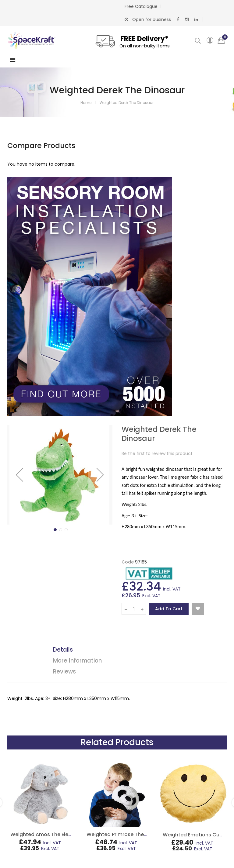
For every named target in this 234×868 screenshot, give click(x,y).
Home (86, 103)
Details (63, 650)
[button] (19, 475)
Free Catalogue (141, 6)
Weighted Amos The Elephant (47, 834)
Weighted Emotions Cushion (198, 835)
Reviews (64, 672)
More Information (77, 661)
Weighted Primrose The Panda (124, 834)
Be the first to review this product (157, 453)
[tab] (122, 651)
